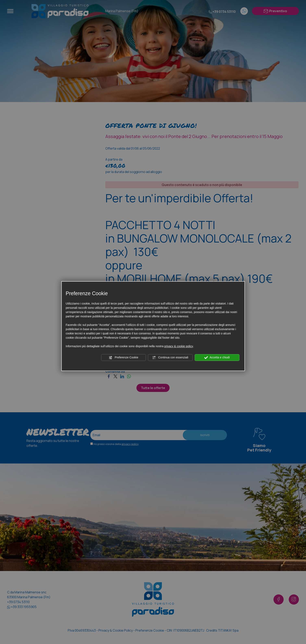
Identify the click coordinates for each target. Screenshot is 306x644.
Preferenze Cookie (123, 358)
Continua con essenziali (170, 358)
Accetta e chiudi (217, 358)
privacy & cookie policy (179, 346)
